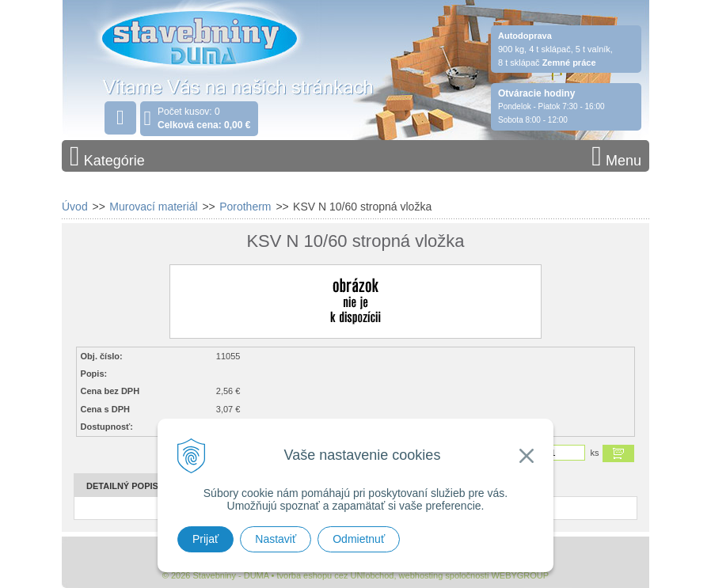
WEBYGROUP (520, 575)
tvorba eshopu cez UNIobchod (335, 575)
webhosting (421, 575)
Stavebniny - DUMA (200, 57)
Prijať (205, 539)
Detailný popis (122, 486)
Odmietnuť (359, 539)
